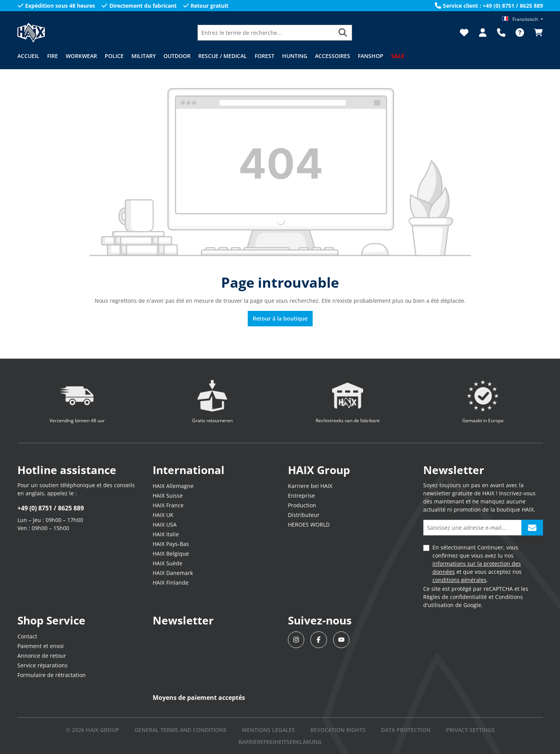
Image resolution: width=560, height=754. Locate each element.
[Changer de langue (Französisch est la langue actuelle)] (522, 19)
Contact (27, 636)
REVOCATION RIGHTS (338, 730)
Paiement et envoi (41, 646)
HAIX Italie (166, 534)
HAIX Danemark (173, 573)
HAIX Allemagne (173, 486)
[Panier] (536, 32)
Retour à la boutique (280, 318)
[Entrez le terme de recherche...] (266, 33)
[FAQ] (520, 32)
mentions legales (268, 730)
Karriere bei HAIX (310, 486)
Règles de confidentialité (455, 597)
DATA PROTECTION (406, 730)
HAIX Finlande (171, 583)
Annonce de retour (42, 656)
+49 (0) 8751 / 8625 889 (51, 508)
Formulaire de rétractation (52, 675)
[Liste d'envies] (464, 32)
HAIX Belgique (171, 554)
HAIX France (168, 505)
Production (302, 505)
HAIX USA (165, 525)
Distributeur (304, 515)
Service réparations (43, 665)
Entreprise (301, 496)
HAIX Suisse (168, 496)
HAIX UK (163, 515)
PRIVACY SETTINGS (470, 730)
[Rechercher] (343, 33)
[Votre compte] (483, 32)
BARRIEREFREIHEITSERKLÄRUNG (280, 742)
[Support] (501, 32)
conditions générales (460, 580)
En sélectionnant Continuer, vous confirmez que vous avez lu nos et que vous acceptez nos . (477, 564)
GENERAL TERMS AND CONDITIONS (180, 730)
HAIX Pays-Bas (171, 544)
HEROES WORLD (309, 525)
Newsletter (183, 620)
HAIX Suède (168, 563)
